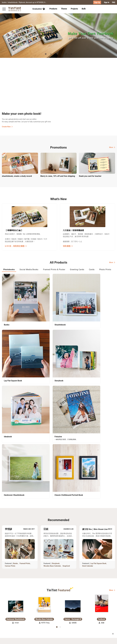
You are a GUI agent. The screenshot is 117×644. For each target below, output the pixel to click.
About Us (50, 613)
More (112, 147)
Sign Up (97, 2)
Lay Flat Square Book (98, 410)
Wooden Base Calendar (52, 413)
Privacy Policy (37, 620)
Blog (48, 616)
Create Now (7, 126)
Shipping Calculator (21, 613)
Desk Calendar (88, 413)
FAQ (114, 2)
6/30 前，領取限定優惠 (16, 246)
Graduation (39, 9)
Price (16, 616)
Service (35, 616)
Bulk (84, 9)
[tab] (53, 9)
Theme (64, 9)
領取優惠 (68, 246)
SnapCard (66, 413)
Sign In (107, 2)
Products (53, 9)
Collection (6, 613)
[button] (16, 453)
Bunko (16, 410)
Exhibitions (6, 616)
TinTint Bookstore (63, 613)
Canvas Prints (10, 413)
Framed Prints (25, 410)
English (111, 640)
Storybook (56, 410)
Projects (74, 9)
